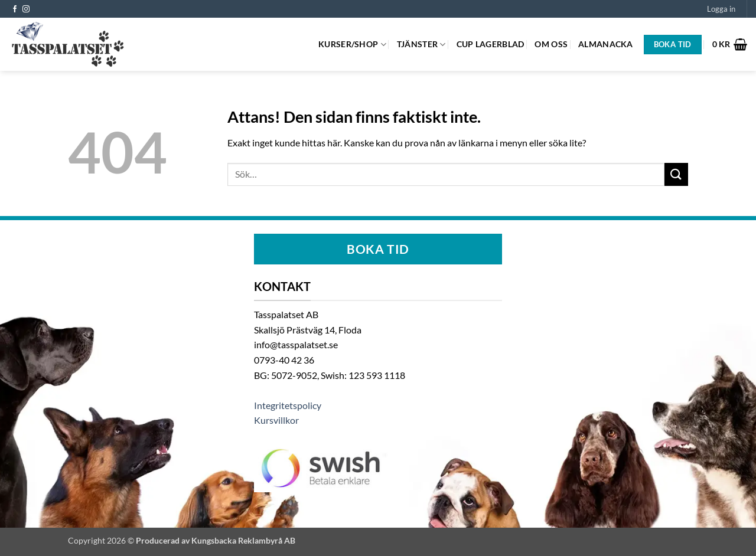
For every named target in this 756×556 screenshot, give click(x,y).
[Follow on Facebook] (15, 9)
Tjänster (421, 45)
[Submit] (676, 174)
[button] (721, 9)
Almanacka (606, 44)
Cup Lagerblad (491, 44)
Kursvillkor (276, 420)
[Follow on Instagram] (26, 9)
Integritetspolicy (288, 405)
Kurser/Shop (352, 45)
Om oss (551, 44)
